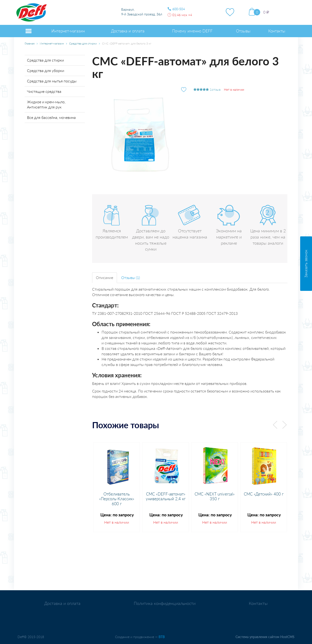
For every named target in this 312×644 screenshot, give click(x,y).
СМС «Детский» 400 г (264, 494)
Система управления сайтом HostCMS (265, 637)
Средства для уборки (46, 70)
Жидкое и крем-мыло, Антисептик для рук (46, 104)
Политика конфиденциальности (165, 603)
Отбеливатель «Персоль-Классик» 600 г (117, 499)
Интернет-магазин (52, 43)
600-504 (179, 9)
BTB (162, 637)
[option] (117, 487)
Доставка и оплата (62, 603)
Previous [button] (275, 425)
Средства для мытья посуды (52, 81)
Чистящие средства (44, 91)
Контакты (258, 603)
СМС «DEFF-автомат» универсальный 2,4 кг (166, 496)
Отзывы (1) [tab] (131, 277)
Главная (30, 43)
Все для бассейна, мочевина (51, 117)
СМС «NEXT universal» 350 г (215, 496)
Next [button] (285, 425)
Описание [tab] (105, 277)
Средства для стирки (83, 43)
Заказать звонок (306, 264)
